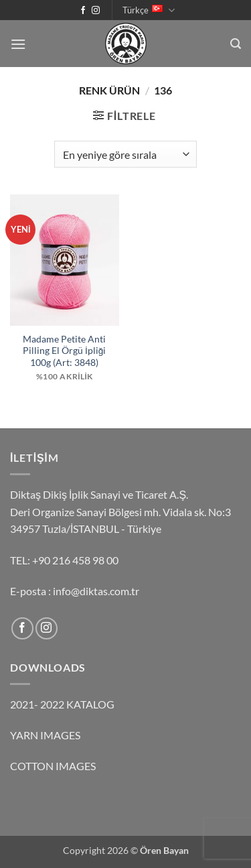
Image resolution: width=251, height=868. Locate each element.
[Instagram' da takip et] (96, 11)
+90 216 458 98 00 (75, 560)
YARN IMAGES (45, 735)
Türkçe (149, 10)
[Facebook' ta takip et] (83, 11)
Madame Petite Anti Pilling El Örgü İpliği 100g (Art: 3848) (64, 351)
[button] (18, 44)
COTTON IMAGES (53, 766)
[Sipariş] (125, 154)
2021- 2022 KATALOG (62, 704)
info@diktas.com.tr (96, 591)
